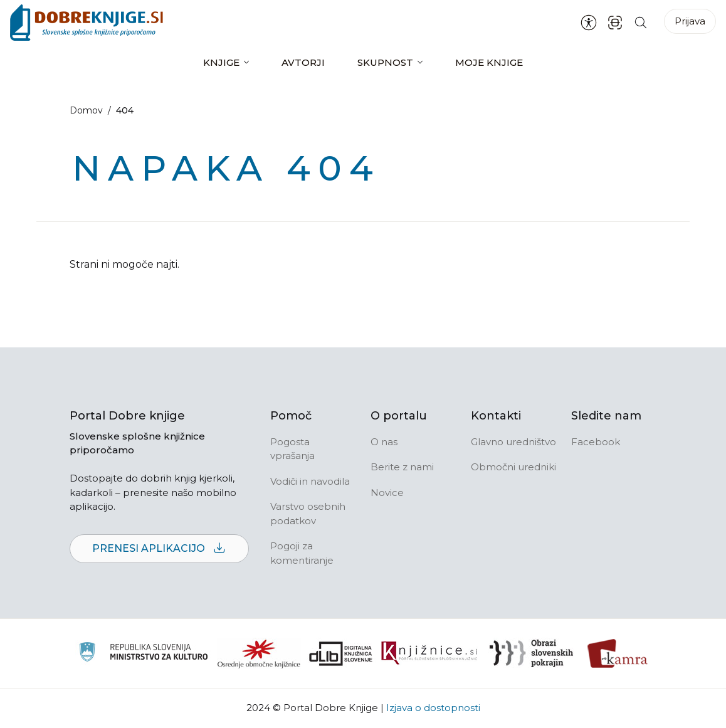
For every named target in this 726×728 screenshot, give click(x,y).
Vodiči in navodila (310, 481)
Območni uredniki (513, 467)
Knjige (221, 62)
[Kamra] (618, 653)
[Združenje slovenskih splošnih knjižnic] (429, 653)
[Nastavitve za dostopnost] (589, 23)
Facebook (596, 442)
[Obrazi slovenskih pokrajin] (531, 653)
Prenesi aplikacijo (159, 549)
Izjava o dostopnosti (433, 708)
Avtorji (303, 62)
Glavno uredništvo (513, 442)
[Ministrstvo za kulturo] (143, 654)
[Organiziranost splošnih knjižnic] (259, 653)
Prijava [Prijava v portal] (690, 21)
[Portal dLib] (341, 653)
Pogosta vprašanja (292, 449)
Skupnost (385, 62)
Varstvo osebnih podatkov (308, 514)
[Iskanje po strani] (641, 22)
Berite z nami (402, 467)
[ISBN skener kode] (615, 22)
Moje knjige (489, 62)
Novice (387, 493)
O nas (384, 442)
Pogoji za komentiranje (302, 553)
